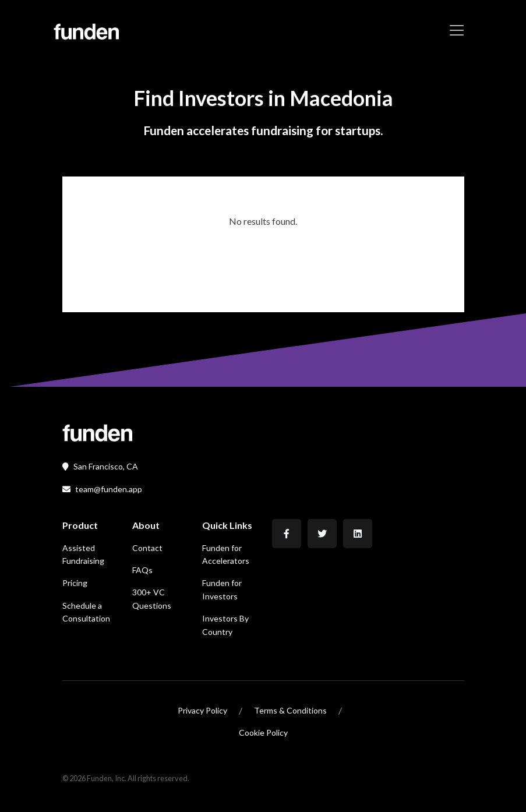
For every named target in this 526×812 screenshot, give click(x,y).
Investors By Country (225, 625)
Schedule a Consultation (86, 612)
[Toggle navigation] (457, 30)
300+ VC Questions (152, 599)
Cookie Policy (263, 732)
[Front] (97, 432)
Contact (147, 548)
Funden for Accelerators (226, 554)
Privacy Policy (202, 710)
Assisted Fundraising (83, 554)
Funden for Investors (222, 589)
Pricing (75, 583)
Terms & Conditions (290, 710)
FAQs (142, 570)
